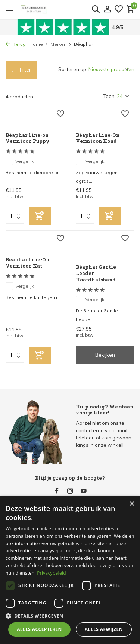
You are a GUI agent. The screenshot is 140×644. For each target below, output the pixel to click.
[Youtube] (84, 491)
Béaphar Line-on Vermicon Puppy (28, 138)
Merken (61, 44)
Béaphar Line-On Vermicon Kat (27, 263)
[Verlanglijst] (119, 9)
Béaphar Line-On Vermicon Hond (98, 138)
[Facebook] (57, 491)
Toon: (110, 96)
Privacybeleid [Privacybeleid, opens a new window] (52, 573)
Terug (16, 44)
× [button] (132, 504)
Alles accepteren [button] (39, 629)
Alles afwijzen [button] (104, 629)
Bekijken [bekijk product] (105, 355)
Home (39, 44)
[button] (70, 616)
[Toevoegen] (40, 216)
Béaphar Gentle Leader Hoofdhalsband (96, 273)
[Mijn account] (107, 9)
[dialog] (70, 570)
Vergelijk (20, 161)
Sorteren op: (73, 69)
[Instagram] (70, 491)
